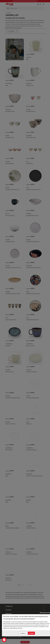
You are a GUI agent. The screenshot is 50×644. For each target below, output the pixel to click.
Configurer (23, 633)
